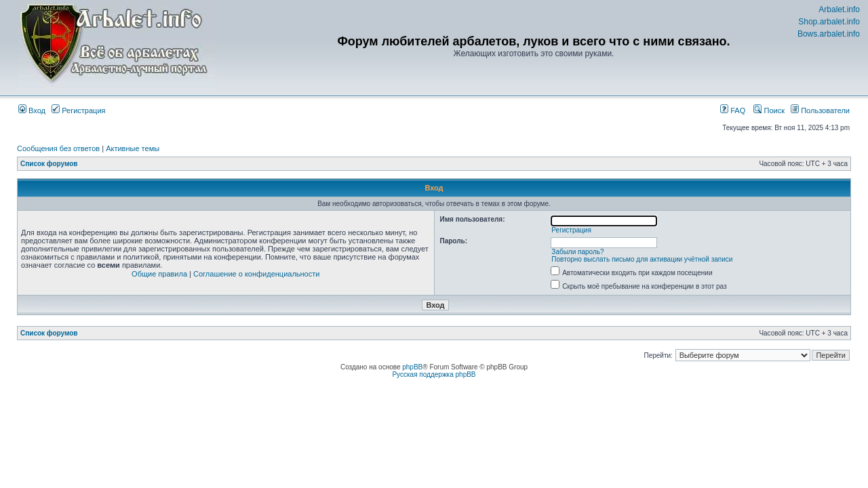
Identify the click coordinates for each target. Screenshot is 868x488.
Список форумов (49, 164)
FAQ (733, 110)
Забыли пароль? (577, 252)
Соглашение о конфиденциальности (256, 274)
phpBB (412, 367)
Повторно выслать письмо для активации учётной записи (642, 259)
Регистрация (78, 110)
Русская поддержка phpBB (434, 374)
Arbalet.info (839, 9)
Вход (32, 110)
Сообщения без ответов (58, 148)
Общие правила (159, 274)
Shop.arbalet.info (829, 22)
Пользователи (820, 110)
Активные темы (133, 148)
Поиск (769, 110)
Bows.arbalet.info (829, 34)
